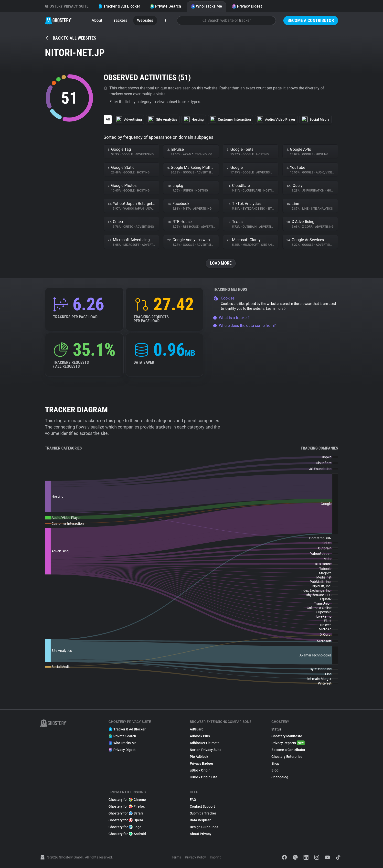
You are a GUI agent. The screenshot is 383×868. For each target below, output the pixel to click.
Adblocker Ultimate (205, 743)
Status (276, 729)
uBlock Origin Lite (204, 777)
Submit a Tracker (203, 813)
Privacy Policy (195, 857)
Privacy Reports (288, 743)
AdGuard (197, 729)
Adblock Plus (200, 736)
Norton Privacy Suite (206, 750)
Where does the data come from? (244, 326)
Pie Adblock (199, 757)
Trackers (120, 20)
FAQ (193, 800)
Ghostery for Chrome (127, 800)
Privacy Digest (247, 6)
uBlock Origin (200, 770)
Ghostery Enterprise (287, 757)
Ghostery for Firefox (127, 806)
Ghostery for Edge (125, 827)
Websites (145, 20)
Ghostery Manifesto (287, 736)
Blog (275, 770)
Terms (176, 857)
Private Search (165, 6)
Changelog (280, 777)
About (97, 20)
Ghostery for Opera (126, 820)
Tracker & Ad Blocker (119, 6)
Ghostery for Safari (126, 813)
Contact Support (202, 806)
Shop (275, 763)
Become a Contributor (311, 20)
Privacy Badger (202, 763)
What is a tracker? (231, 318)
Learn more (276, 309)
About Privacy (201, 834)
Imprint (215, 857)
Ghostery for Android (127, 834)
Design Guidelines (204, 827)
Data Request (200, 820)
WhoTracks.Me (206, 6)
